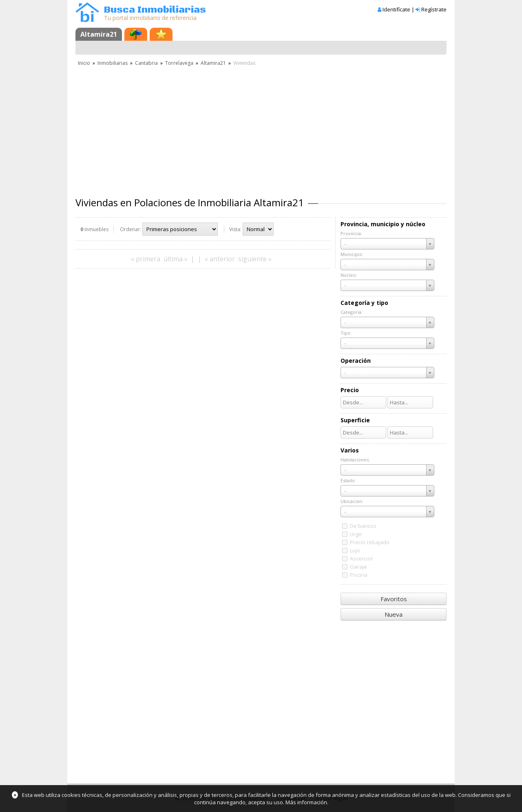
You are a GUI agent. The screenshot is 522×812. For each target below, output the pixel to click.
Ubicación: (352, 501)
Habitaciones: (355, 460)
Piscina (359, 575)
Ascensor (362, 558)
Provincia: (351, 233)
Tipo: (346, 333)
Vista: (235, 229)
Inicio (84, 63)
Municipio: (352, 254)
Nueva (394, 614)
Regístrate (434, 9)
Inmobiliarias (113, 63)
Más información (306, 802)
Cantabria (146, 63)
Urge (356, 534)
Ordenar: (130, 229)
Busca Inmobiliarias (155, 10)
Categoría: (352, 312)
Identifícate (396, 9)
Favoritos (394, 599)
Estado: (348, 480)
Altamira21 (99, 34)
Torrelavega (179, 63)
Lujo (355, 550)
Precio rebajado (370, 542)
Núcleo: (349, 275)
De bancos (363, 526)
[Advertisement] (261, 128)
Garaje (358, 567)
